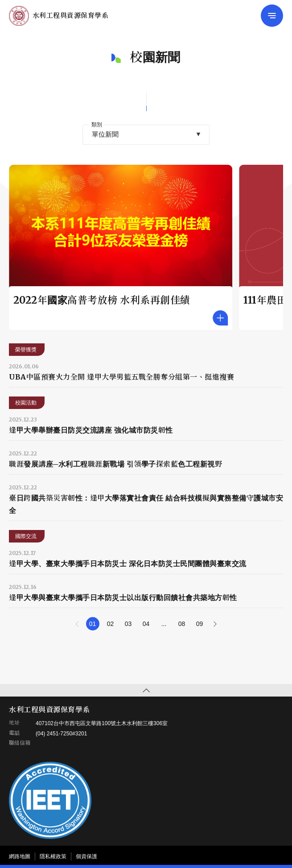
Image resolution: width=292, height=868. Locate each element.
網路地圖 (20, 856)
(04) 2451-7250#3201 (61, 734)
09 (200, 624)
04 (146, 624)
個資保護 (86, 856)
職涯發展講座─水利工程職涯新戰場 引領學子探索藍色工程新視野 (115, 464)
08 (182, 624)
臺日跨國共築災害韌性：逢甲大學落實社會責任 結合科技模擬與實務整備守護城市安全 (146, 504)
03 (128, 624)
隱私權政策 (53, 856)
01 (93, 624)
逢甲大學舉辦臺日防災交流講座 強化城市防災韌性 (91, 430)
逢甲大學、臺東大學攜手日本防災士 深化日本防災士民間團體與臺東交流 (128, 563)
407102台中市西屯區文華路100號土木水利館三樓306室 (102, 723)
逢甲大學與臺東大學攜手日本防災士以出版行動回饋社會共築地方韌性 (123, 597)
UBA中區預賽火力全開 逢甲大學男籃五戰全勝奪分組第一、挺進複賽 (121, 377)
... (164, 624)
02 (111, 624)
